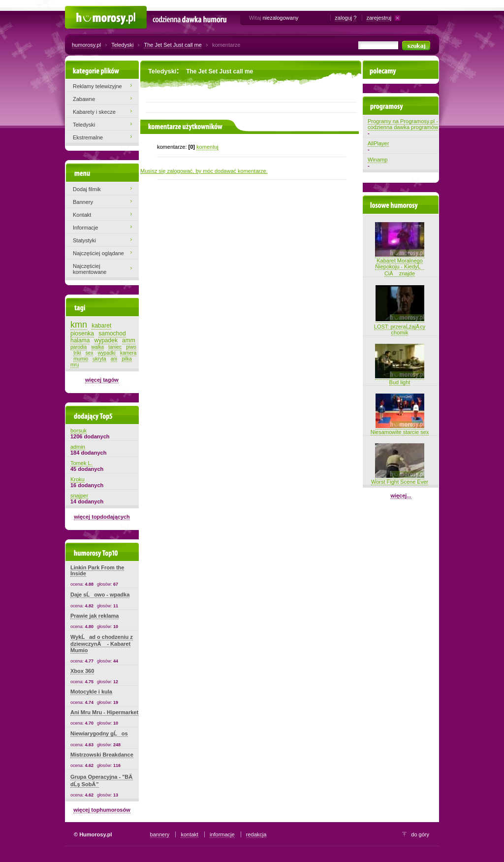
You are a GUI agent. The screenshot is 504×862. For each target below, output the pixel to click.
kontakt (189, 834)
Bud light (400, 379)
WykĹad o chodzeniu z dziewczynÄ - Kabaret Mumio (102, 644)
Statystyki (84, 240)
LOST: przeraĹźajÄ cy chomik (400, 326)
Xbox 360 (82, 671)
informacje (222, 834)
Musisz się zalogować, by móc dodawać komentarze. (204, 171)
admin (78, 447)
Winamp (378, 160)
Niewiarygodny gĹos (99, 733)
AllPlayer (378, 143)
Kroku (78, 479)
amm (129, 340)
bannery (160, 834)
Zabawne (84, 99)
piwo (131, 347)
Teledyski (122, 45)
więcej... (401, 496)
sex (90, 353)
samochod (112, 333)
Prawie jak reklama (94, 616)
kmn (79, 325)
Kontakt (82, 215)
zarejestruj (379, 18)
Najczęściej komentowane (90, 269)
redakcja (256, 834)
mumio (81, 359)
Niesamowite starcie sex (400, 429)
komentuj (207, 147)
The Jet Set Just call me (173, 45)
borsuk (79, 431)
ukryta (99, 359)
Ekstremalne (88, 137)
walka (98, 347)
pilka (127, 359)
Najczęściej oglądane (98, 253)
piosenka (82, 333)
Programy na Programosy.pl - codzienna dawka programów (403, 124)
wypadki (107, 353)
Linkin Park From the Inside (97, 570)
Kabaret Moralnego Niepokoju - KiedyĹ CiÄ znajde (400, 264)
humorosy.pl (86, 45)
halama (80, 340)
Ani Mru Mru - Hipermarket (104, 712)
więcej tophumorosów (102, 810)
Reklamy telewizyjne (97, 86)
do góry (420, 834)
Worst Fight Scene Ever (400, 479)
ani (114, 359)
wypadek (106, 340)
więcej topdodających (102, 517)
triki (77, 353)
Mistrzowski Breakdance (102, 755)
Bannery (83, 202)
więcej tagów (102, 380)
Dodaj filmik (87, 189)
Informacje (85, 228)
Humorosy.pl (80, 11)
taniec (115, 347)
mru (75, 365)
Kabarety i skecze (94, 112)
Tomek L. (81, 463)
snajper (79, 496)
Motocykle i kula (91, 692)
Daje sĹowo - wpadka (100, 595)
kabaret (101, 326)
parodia (79, 347)
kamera (128, 353)
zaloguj (343, 18)
